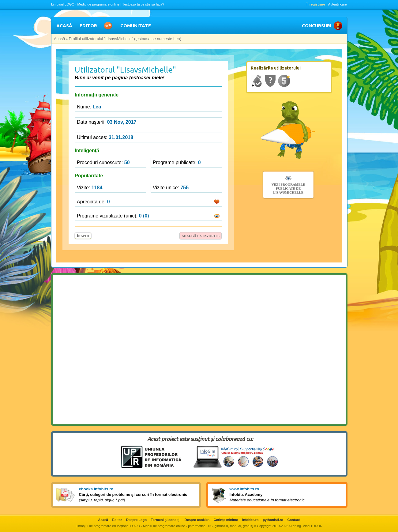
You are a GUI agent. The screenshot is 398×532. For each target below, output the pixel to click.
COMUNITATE (136, 26)
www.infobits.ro (244, 489)
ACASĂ (64, 26)
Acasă (59, 39)
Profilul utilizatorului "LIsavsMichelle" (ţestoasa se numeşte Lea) (125, 39)
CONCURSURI (317, 26)
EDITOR (88, 26)
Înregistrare (316, 4)
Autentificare (338, 4)
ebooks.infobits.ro (96, 489)
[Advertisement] (24, 109)
